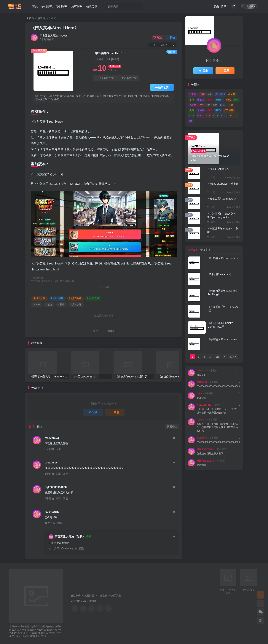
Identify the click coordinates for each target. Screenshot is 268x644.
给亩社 (93, 601)
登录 (216, 7)
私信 (171, 37)
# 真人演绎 (76, 305)
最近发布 (193, 250)
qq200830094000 (56, 487)
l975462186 (52, 512)
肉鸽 (202, 94)
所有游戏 (77, 6)
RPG (218, 110)
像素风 (201, 110)
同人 (223, 105)
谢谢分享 (202, 398)
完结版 (193, 105)
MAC (200, 115)
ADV (215, 115)
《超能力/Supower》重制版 (223, 184)
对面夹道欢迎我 (205, 449)
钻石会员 (128, 78)
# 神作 (61, 305)
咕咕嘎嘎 (202, 465)
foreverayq (52, 438)
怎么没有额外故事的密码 (210, 454)
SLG (210, 110)
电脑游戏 (93, 298)
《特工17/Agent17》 (219, 169)
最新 (31, 427)
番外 (192, 100)
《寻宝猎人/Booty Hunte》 (223, 339)
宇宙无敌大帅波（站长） (54, 36)
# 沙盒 (49, 305)
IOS (208, 115)
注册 (224, 7)
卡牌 (231, 105)
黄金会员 (105, 78)
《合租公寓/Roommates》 (222, 199)
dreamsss (51, 462)
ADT (223, 115)
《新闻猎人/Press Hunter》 (223, 258)
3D (237, 115)
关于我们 (116, 596)
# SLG (37, 305)
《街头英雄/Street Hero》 (55, 28)
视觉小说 (40, 298)
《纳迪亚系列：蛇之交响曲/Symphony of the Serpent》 (221, 217)
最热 (40, 427)
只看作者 (172, 427)
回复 (58, 449)
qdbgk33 (201, 420)
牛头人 (201, 100)
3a (191, 121)
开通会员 (249, 6)
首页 (35, 6)
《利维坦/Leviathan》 (220, 274)
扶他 (228, 100)
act (230, 115)
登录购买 (162, 87)
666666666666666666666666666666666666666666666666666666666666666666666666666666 (218, 386)
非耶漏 (193, 94)
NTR (192, 115)
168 (217, 357)
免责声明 (89, 596)
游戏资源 (43, 18)
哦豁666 (201, 375)
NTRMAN (229, 110)
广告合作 (103, 596)
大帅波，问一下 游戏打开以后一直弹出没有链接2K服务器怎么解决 (218, 411)
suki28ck (201, 371)
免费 (192, 110)
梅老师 (219, 100)
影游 (236, 100)
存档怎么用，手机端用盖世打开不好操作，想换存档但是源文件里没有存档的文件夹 (217, 427)
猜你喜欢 (205, 250)
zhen (199, 393)
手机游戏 (47, 6)
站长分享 (92, 6)
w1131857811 (204, 405)
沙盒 (210, 100)
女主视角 (212, 105)
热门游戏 (62, 6)
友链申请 (76, 596)
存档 (202, 105)
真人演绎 (220, 94)
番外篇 (232, 94)
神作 (210, 94)
